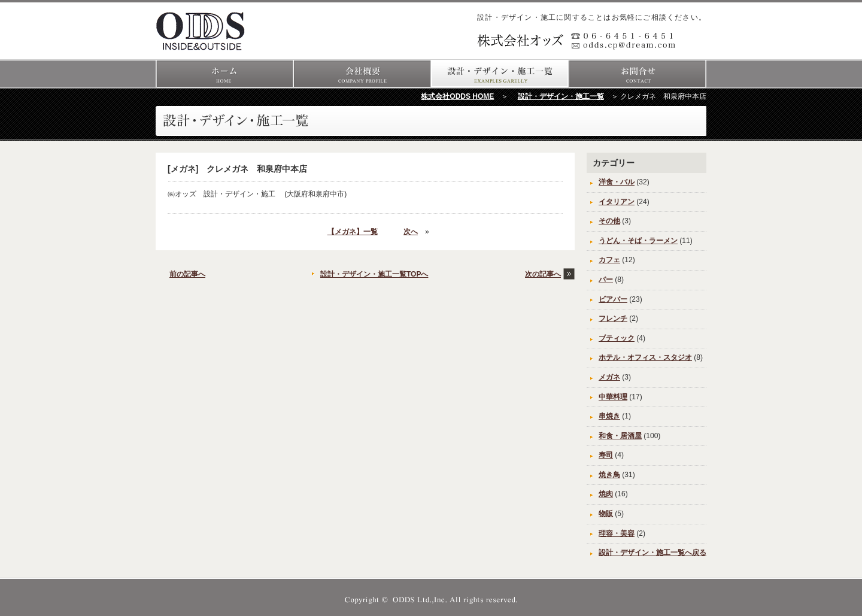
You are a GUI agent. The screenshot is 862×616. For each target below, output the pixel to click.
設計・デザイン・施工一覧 (561, 96)
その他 (609, 221)
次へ (411, 232)
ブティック (617, 338)
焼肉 (606, 494)
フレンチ (613, 318)
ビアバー (613, 299)
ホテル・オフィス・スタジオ (645, 357)
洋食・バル (617, 182)
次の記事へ (543, 274)
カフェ (609, 260)
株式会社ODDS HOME (457, 96)
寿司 (606, 455)
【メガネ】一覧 (353, 232)
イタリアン (617, 202)
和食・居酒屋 (620, 436)
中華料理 (613, 397)
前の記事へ (187, 274)
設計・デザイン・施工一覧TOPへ (374, 274)
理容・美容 (617, 533)
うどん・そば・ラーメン (638, 241)
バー (606, 280)
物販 (606, 514)
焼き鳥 (609, 475)
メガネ (609, 377)
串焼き (609, 416)
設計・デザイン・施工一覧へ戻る (652, 553)
